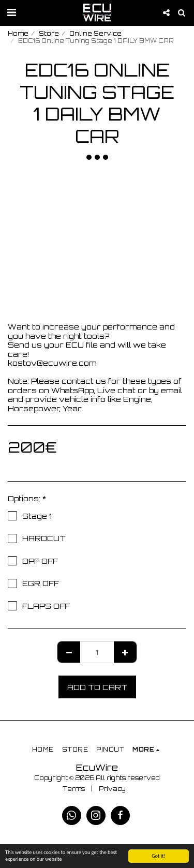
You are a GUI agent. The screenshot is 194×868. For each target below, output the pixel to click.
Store (49, 34)
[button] (11, 12)
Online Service (95, 34)
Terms (74, 789)
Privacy (112, 789)
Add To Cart (97, 687)
